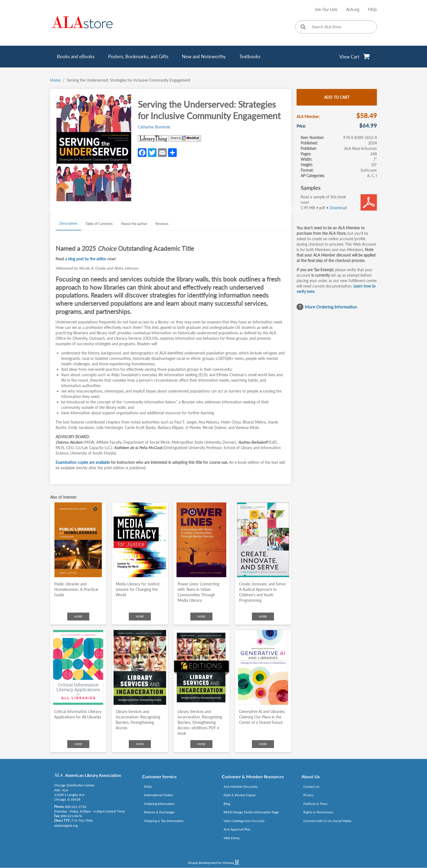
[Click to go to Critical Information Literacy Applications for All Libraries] (78, 667)
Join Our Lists (326, 9)
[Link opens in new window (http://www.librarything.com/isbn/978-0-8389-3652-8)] (153, 138)
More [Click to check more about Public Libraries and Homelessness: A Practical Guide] (78, 616)
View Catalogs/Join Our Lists (244, 821)
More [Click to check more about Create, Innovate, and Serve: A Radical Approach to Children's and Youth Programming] (263, 616)
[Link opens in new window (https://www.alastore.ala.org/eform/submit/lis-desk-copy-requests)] (83, 462)
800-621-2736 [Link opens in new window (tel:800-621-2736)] (76, 807)
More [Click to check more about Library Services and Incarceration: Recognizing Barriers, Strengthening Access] (140, 744)
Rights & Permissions (318, 812)
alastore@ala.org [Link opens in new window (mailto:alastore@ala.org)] (66, 825)
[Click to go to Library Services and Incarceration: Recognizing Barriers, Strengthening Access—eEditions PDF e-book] (202, 667)
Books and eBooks (76, 56)
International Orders (158, 795)
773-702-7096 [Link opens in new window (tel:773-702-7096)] (82, 821)
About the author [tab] (134, 224)
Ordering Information (159, 804)
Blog (227, 804)
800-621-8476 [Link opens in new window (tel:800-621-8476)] (71, 816)
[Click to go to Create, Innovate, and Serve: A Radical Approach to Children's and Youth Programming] (263, 540)
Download (338, 208)
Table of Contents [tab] (99, 224)
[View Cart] (355, 57)
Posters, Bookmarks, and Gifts (138, 56)
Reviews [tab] (162, 224)
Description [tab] (68, 223)
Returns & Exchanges (159, 812)
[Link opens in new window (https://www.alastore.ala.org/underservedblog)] (86, 259)
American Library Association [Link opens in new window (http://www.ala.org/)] (93, 775)
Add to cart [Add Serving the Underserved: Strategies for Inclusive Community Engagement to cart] (337, 97)
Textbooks (250, 56)
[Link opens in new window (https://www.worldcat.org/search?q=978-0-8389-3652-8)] (185, 138)
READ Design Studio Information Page (251, 812)
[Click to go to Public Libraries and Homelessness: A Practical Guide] (78, 540)
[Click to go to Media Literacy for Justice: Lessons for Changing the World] (140, 540)
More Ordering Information (331, 307)
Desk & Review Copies (240, 795)
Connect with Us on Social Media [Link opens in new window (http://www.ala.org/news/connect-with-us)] (327, 821)
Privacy (309, 795)
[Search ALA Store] (336, 27)
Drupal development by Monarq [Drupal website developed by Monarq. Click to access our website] (213, 862)
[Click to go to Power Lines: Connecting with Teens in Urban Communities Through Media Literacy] (202, 540)
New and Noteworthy (204, 56)
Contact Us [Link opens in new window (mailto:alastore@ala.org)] (311, 787)
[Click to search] (303, 27)
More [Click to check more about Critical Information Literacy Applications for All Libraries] (78, 744)
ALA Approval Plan (237, 829)
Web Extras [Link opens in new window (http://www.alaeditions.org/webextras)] (232, 838)
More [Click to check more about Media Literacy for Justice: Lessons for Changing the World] (140, 616)
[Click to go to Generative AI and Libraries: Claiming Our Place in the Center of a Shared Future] (263, 667)
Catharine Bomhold (154, 127)
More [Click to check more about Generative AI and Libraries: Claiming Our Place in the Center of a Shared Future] (263, 744)
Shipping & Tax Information (164, 821)
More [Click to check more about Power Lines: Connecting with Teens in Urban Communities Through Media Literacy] (201, 616)
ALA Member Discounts (241, 787)
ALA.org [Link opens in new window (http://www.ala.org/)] (353, 9)
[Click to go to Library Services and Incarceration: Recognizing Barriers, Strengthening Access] (140, 667)
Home (55, 80)
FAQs (372, 9)
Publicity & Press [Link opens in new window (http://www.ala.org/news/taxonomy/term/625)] (315, 804)
